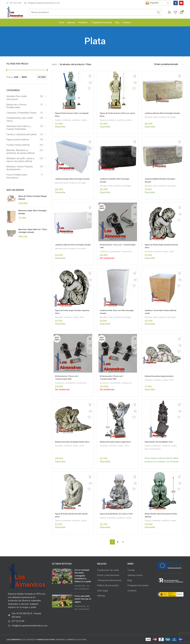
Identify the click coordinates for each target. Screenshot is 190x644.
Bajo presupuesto (153, 449)
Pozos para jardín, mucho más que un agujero (83, 599)
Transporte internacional (109, 580)
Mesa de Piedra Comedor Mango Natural (33, 198)
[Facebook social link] (176, 3)
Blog (130, 580)
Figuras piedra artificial (18, 139)
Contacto (132, 591)
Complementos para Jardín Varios (20, 119)
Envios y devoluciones (108, 575)
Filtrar (42, 77)
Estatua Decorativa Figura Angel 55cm (117, 442)
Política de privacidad (108, 585)
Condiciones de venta (108, 570)
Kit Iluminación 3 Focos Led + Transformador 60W (113, 378)
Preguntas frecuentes (138, 585)
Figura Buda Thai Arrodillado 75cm (160, 442)
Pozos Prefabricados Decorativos (17, 176)
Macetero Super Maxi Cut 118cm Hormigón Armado (33, 231)
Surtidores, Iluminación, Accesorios (116, 251)
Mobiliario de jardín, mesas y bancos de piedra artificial (20, 160)
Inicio (55, 64)
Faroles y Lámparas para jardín (22, 134)
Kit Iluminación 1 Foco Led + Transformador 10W (112, 246)
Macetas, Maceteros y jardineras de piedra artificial (20, 152)
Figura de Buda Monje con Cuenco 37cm (117, 514)
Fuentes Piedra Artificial (18, 145)
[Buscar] (95, 12)
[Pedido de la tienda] (169, 64)
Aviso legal (102, 591)
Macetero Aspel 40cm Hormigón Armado (33, 212)
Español (152, 3)
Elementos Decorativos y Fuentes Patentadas (19, 128)
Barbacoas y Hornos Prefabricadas (17, 106)
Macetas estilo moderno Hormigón (161, 120)
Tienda (131, 570)
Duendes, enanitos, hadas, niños (160, 251)
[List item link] (27, 621)
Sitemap (101, 596)
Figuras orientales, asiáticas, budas (72, 120)
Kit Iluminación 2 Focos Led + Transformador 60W (68, 378)
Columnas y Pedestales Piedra (21, 113)
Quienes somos (135, 575)
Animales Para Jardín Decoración (17, 98)
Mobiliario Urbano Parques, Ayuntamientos (20, 168)
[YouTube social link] (181, 3)
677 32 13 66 (14, 3)
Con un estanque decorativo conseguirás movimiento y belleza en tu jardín (83, 576)
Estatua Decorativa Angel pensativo (160, 376)
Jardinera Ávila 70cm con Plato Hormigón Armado (113, 312)
